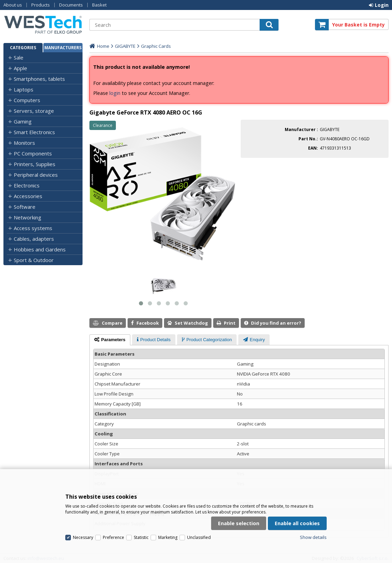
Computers (27, 100)
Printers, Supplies (35, 164)
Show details (313, 537)
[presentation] (110, 340)
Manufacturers (63, 48)
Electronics (27, 185)
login (115, 93)
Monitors (24, 143)
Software (25, 207)
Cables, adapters (34, 239)
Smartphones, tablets (39, 79)
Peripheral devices (36, 175)
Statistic (141, 537)
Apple (20, 68)
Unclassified (199, 537)
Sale (19, 57)
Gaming (23, 121)
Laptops (24, 89)
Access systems (33, 228)
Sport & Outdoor (34, 260)
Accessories (28, 196)
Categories (23, 48)
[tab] (110, 340)
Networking (28, 217)
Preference (113, 537)
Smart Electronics (34, 132)
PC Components (33, 153)
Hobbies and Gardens (40, 249)
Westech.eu (43, 24)
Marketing (168, 537)
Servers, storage (34, 111)
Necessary (83, 537)
